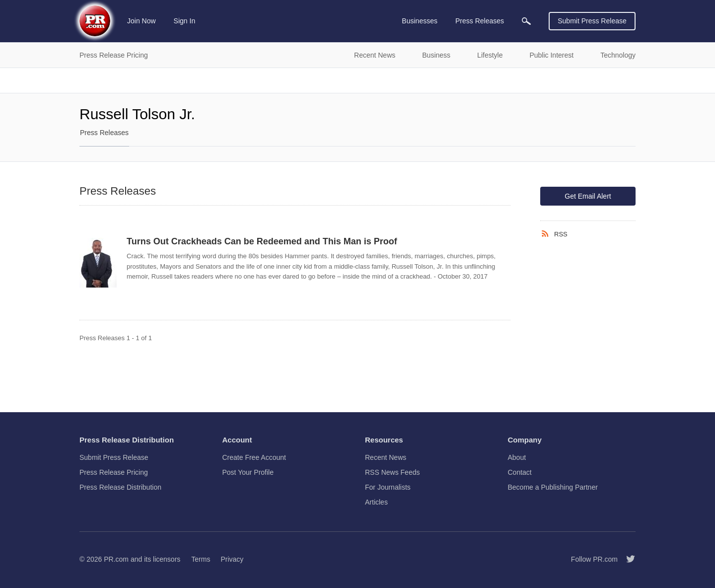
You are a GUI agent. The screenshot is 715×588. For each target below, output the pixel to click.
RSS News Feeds (392, 472)
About (517, 457)
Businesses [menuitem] (420, 21)
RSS (561, 234)
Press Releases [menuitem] (480, 21)
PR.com (116, 559)
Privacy (232, 559)
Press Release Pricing (114, 472)
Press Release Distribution (120, 487)
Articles (376, 502)
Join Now (142, 21)
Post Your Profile (248, 472)
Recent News (386, 457)
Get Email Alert (588, 196)
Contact (520, 472)
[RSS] (547, 234)
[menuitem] (526, 21)
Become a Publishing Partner (553, 487)
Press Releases (104, 133)
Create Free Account (254, 457)
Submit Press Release (592, 21)
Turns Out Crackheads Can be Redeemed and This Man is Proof (262, 241)
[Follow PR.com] (627, 559)
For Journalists (388, 487)
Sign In (185, 21)
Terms (201, 559)
